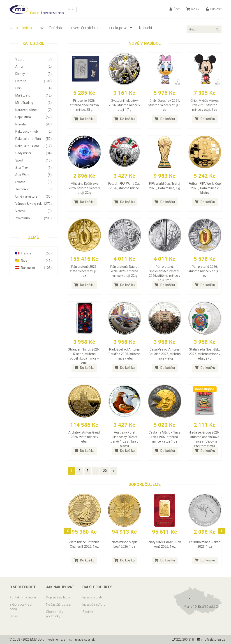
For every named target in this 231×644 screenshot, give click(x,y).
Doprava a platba (58, 597)
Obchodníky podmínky (55, 614)
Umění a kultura (33, 196)
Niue (33, 261)
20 (105, 471)
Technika (33, 189)
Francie (33, 253)
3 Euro (33, 59)
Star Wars (33, 175)
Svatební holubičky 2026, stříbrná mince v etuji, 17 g (124, 105)
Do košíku (84, 119)
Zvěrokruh (33, 218)
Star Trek (33, 168)
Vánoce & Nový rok (33, 204)
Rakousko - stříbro (33, 139)
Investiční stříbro (84, 28)
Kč (70, 9)
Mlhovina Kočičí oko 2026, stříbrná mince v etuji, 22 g (84, 188)
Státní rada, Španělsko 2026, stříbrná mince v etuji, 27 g (205, 354)
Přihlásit (214, 9)
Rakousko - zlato (33, 146)
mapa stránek (85, 639)
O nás (14, 616)
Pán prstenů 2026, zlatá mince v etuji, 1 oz (84, 271)
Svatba (33, 182)
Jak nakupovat (118, 28)
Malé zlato (33, 95)
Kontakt (146, 28)
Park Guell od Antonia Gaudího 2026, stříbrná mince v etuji (125, 354)
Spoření (88, 612)
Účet (174, 9)
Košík (193, 9)
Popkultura (33, 117)
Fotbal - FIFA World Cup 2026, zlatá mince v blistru (205, 188)
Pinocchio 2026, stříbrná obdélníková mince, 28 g (84, 105)
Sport (33, 160)
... (96, 471)
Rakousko (33, 268)
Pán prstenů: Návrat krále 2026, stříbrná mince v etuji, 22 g (124, 271)
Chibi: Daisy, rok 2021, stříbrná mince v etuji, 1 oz (165, 105)
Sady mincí (33, 153)
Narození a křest (33, 110)
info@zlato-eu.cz (211, 639)
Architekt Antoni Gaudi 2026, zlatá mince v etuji (84, 437)
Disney (33, 74)
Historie (33, 81)
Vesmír (33, 211)
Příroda (33, 124)
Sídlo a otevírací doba (21, 607)
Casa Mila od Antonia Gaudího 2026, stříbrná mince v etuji (165, 354)
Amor (33, 67)
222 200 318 (183, 639)
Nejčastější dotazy (59, 605)
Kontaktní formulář (23, 597)
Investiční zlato (51, 28)
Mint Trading (33, 103)
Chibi (33, 88)
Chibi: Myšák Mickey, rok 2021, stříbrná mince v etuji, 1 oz (205, 105)
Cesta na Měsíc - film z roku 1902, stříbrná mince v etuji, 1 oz (165, 437)
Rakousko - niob (33, 132)
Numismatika (21, 28)
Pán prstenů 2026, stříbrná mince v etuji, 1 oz (205, 271)
